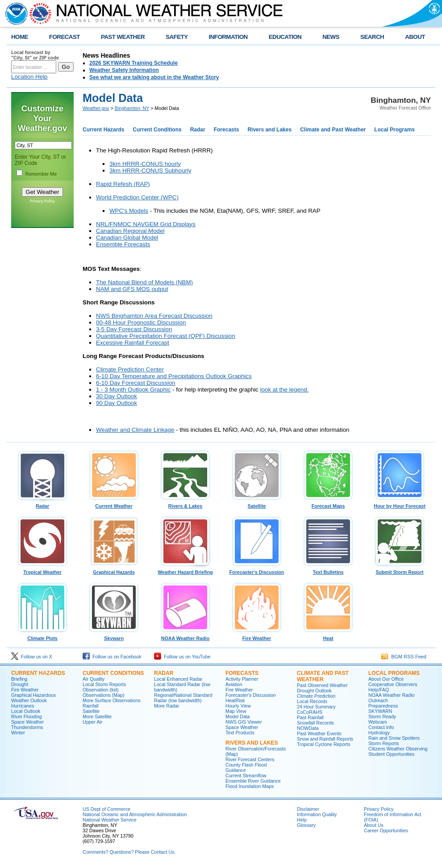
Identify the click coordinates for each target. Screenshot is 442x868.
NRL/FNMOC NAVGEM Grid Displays (146, 224)
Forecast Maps (328, 504)
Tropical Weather (42, 570)
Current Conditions (157, 130)
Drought (20, 684)
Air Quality (94, 679)
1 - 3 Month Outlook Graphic (133, 390)
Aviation (234, 684)
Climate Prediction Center (130, 369)
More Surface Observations (112, 700)
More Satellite (97, 716)
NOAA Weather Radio (185, 636)
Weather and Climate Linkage (135, 430)
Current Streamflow (246, 775)
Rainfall (91, 706)
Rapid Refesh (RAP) (123, 184)
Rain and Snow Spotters (394, 738)
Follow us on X (32, 657)
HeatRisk (235, 700)
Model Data (238, 716)
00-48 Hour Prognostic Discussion (141, 322)
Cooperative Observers (393, 684)
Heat (328, 636)
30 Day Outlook (117, 396)
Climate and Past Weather (333, 130)
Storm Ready (382, 716)
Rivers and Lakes (269, 130)
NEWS (331, 37)
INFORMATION (228, 37)
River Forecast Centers (250, 759)
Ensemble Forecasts (123, 244)
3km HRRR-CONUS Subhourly (150, 171)
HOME (20, 37)
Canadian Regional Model (130, 231)
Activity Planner (242, 679)
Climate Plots (42, 636)
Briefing (19, 679)
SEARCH (372, 37)
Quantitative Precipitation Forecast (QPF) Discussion (166, 336)
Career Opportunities (386, 830)
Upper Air (92, 722)
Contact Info (381, 727)
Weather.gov (96, 108)
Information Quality (317, 814)
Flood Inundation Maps (250, 786)
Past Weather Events (319, 733)
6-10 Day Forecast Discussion (136, 383)
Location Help (29, 77)
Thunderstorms (27, 727)
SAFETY (177, 37)
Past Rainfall (310, 717)
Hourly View (238, 706)
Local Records (312, 701)
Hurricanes (23, 706)
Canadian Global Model (127, 238)
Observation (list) (101, 690)
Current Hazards (103, 130)
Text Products (240, 733)
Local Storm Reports (104, 684)
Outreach (378, 700)
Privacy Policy (42, 201)
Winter (18, 733)
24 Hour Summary (316, 707)
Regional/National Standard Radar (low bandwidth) (183, 698)
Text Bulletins (328, 570)
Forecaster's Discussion (257, 570)
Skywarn (114, 636)
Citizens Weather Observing (398, 749)
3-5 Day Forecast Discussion (134, 329)
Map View (236, 711)
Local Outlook (26, 711)
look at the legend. (284, 390)
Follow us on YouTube (182, 657)
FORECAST (65, 37)
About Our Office (386, 679)
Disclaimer (308, 809)
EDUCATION (285, 37)
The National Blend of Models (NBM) (144, 282)
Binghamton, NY (132, 108)
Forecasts (227, 130)
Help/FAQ (379, 690)
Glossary (306, 825)
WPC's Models (129, 211)
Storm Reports (384, 743)
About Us (374, 825)
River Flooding (27, 716)
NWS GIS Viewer (244, 722)
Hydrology (379, 733)
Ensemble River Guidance (253, 781)
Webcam (378, 722)
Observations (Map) (104, 695)
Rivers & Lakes (185, 504)
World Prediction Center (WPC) (137, 197)
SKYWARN (380, 711)
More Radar (167, 706)
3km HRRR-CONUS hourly (145, 164)
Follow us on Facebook (112, 657)
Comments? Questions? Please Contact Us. (129, 852)
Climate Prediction (316, 696)
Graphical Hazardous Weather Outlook (33, 698)
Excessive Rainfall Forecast (133, 343)
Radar (198, 130)
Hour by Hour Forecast (400, 504)
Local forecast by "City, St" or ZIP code (35, 55)
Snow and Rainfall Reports (325, 739)
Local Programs (394, 130)
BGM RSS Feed (404, 657)
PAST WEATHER (123, 37)
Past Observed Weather (322, 685)
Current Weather (114, 504)
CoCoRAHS (310, 712)
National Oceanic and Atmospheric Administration (135, 814)
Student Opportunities (391, 754)
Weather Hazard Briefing (185, 570)
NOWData (308, 728)
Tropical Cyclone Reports (323, 744)
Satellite (257, 504)
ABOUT (415, 37)
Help (302, 820)
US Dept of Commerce (106, 809)
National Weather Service (110, 820)
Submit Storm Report (400, 570)
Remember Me (41, 174)
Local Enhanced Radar (178, 679)
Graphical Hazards (114, 570)
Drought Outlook (314, 691)
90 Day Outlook (117, 403)
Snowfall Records (315, 723)
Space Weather (27, 722)
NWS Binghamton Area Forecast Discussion (154, 316)
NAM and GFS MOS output (132, 289)
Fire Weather (257, 636)
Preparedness (383, 706)
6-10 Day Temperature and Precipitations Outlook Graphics (174, 376)
